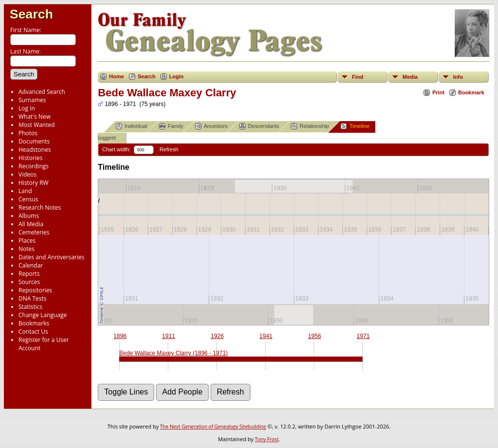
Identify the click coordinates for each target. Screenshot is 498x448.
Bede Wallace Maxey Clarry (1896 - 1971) (173, 353)
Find (358, 77)
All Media (31, 224)
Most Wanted (37, 125)
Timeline (355, 126)
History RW (34, 183)
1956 (314, 336)
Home (116, 76)
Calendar (31, 265)
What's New (35, 116)
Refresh (169, 149)
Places (27, 241)
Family (171, 126)
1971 (363, 336)
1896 (120, 336)
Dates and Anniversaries (51, 257)
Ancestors (211, 126)
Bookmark (471, 92)
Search (31, 14)
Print (438, 92)
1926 (217, 336)
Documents (34, 141)
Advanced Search (42, 92)
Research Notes (40, 207)
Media (410, 77)
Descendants (259, 126)
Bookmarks (34, 323)
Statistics (30, 307)
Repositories (35, 290)
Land (25, 191)
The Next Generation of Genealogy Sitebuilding (213, 427)
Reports (29, 274)
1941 (266, 336)
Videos (27, 174)
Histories (30, 158)
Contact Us (33, 332)
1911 (169, 336)
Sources (29, 282)
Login (177, 76)
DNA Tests (33, 298)
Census (28, 199)
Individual (131, 126)
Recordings (34, 166)
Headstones (35, 150)
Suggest (102, 138)
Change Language (43, 315)
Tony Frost (267, 439)
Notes (27, 249)
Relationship (310, 126)
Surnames (32, 100)
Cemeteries (34, 232)
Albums (29, 216)
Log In (27, 108)
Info (458, 77)
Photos (28, 133)
